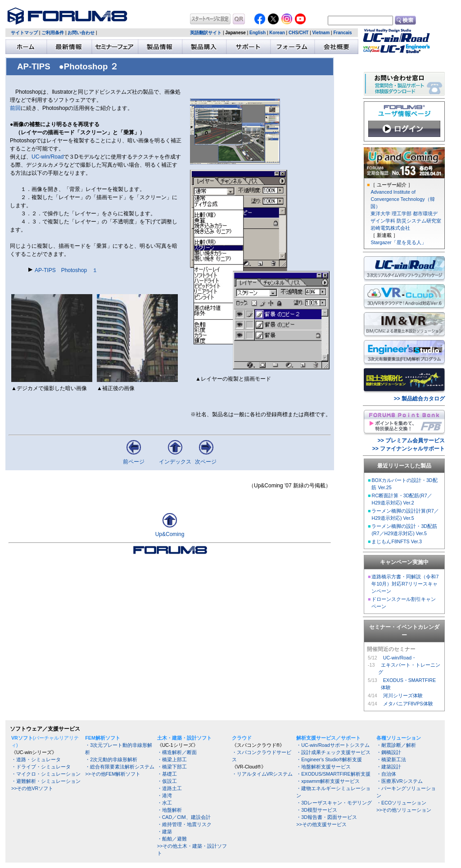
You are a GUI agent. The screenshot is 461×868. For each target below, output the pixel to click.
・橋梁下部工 (172, 767)
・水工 (165, 803)
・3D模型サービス (317, 810)
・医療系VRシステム (400, 781)
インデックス (175, 462)
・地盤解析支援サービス (323, 767)
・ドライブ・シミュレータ (41, 767)
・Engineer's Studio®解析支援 (329, 759)
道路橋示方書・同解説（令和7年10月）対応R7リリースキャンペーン (405, 584)
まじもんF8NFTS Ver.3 (397, 541)
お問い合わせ (81, 33)
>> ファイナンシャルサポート (409, 449)
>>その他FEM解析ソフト (113, 774)
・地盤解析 (169, 810)
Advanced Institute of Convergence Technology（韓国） (402, 199)
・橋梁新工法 (391, 759)
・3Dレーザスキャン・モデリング (334, 803)
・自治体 (386, 774)
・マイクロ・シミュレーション (46, 774)
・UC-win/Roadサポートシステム (333, 745)
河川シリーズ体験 (403, 695)
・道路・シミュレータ (36, 759)
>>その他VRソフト (32, 788)
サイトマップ (24, 33)
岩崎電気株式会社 (390, 228)
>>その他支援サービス (321, 824)
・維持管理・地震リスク (184, 824)
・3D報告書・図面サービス (327, 817)
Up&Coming (170, 534)
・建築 (165, 832)
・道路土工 (169, 788)
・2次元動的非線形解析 (111, 759)
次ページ (206, 462)
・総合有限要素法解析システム (120, 767)
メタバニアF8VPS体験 (408, 704)
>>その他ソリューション (404, 810)
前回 (15, 108)
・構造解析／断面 (177, 752)
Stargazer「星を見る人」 (398, 242)
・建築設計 (389, 767)
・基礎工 (167, 774)
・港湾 (165, 795)
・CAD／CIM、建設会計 (184, 817)
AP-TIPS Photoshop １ (66, 270)
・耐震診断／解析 (396, 745)
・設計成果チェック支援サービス (333, 752)
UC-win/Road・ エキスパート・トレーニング (409, 665)
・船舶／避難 (172, 839)
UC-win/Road (47, 157)
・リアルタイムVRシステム (262, 774)
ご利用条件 (53, 33)
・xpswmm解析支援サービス (328, 781)
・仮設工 (167, 781)
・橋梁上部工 (172, 759)
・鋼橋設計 (389, 752)
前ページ (134, 462)
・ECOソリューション (401, 803)
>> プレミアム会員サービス (411, 441)
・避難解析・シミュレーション (46, 781)
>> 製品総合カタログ (419, 399)
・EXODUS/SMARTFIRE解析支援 (333, 774)
